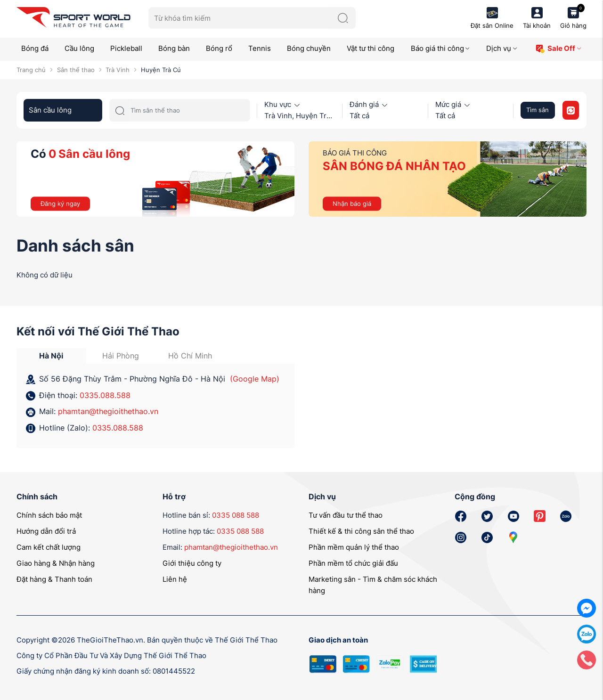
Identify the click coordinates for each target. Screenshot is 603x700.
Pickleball (126, 48)
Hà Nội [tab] (51, 356)
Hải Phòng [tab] (121, 356)
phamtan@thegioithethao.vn (108, 411)
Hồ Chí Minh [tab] (190, 356)
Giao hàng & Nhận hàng (56, 563)
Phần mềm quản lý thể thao (354, 547)
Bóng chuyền (309, 48)
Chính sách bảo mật (49, 515)
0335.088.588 (105, 395)
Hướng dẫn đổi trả (46, 531)
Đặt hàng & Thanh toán (54, 579)
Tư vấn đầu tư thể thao (346, 515)
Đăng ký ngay (60, 203)
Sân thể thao (76, 70)
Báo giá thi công (441, 48)
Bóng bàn (174, 48)
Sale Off (558, 49)
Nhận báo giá (352, 203)
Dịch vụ (502, 48)
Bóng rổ (219, 48)
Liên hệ (175, 579)
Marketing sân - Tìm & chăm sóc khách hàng (373, 585)
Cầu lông (79, 48)
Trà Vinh (118, 70)
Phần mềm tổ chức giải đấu (353, 563)
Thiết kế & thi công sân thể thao (361, 531)
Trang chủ (31, 70)
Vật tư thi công (371, 48)
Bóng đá (35, 48)
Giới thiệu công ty (192, 563)
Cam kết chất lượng (49, 547)
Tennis (260, 48)
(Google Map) (255, 379)
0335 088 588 (236, 515)
